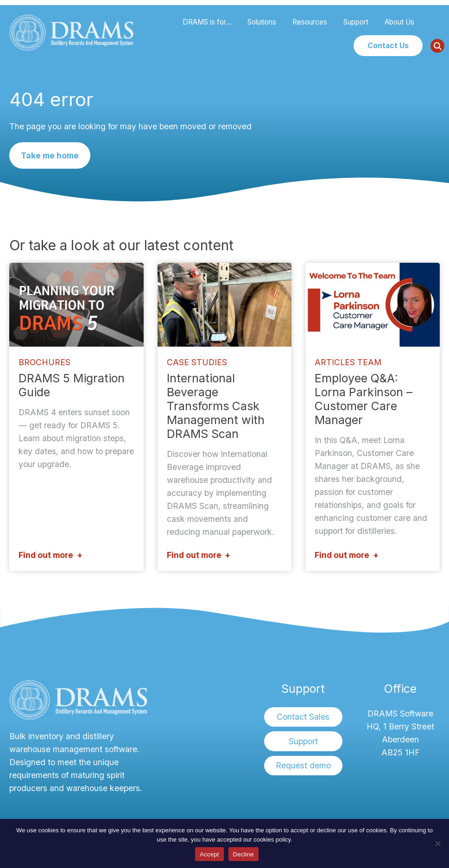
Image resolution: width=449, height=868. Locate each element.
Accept (209, 854)
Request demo (303, 765)
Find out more (46, 555)
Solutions (262, 22)
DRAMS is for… (207, 22)
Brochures (44, 362)
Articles (335, 362)
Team (369, 362)
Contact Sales (303, 717)
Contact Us (388, 46)
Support (356, 22)
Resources (310, 22)
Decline (243, 854)
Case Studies (197, 362)
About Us (399, 22)
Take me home (50, 155)
